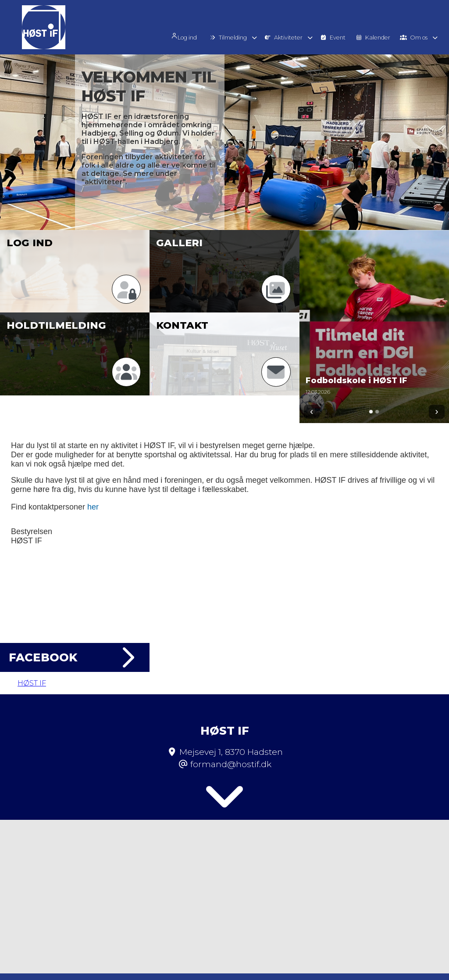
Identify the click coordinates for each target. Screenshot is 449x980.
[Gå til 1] (371, 412)
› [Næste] (437, 411)
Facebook (75, 657)
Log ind (192, 36)
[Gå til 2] (377, 412)
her (93, 507)
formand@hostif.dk (231, 742)
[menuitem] (195, 35)
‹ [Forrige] (312, 411)
